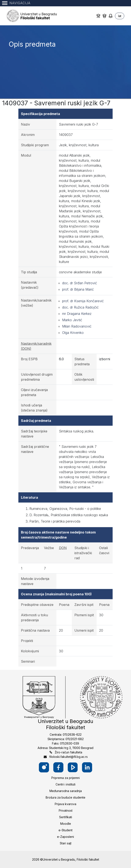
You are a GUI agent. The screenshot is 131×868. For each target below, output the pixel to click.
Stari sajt (66, 843)
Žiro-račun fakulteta (68, 752)
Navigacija (16, 3)
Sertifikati (66, 817)
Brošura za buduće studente (65, 797)
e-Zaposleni (65, 837)
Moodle (66, 824)
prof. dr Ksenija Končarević (83, 301)
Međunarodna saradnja (66, 791)
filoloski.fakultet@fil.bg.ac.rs (68, 757)
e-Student (65, 830)
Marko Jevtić (72, 320)
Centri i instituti (65, 784)
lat (120, 16)
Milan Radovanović (77, 326)
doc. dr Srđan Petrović (80, 283)
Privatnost (66, 810)
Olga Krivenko (73, 333)
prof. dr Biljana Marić (78, 289)
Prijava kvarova (65, 804)
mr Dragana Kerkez (77, 314)
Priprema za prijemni (65, 778)
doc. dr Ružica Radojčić (80, 307)
